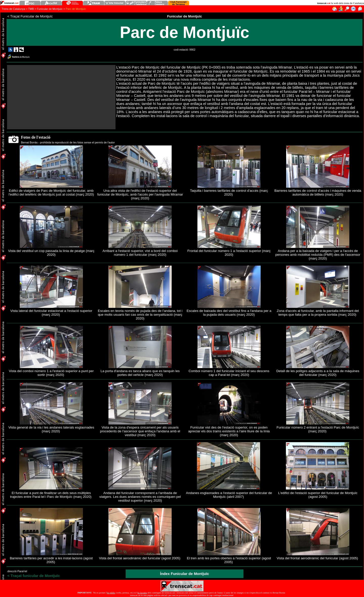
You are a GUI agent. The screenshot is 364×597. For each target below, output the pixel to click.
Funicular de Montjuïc (50, 9)
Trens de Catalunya (14, 9)
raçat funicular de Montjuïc (34, 576)
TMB (31, 9)
